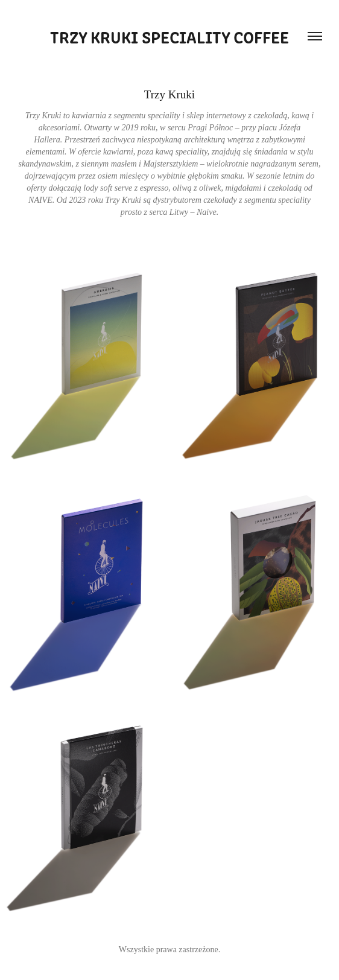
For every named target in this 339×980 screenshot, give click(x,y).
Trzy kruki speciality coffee (169, 36)
